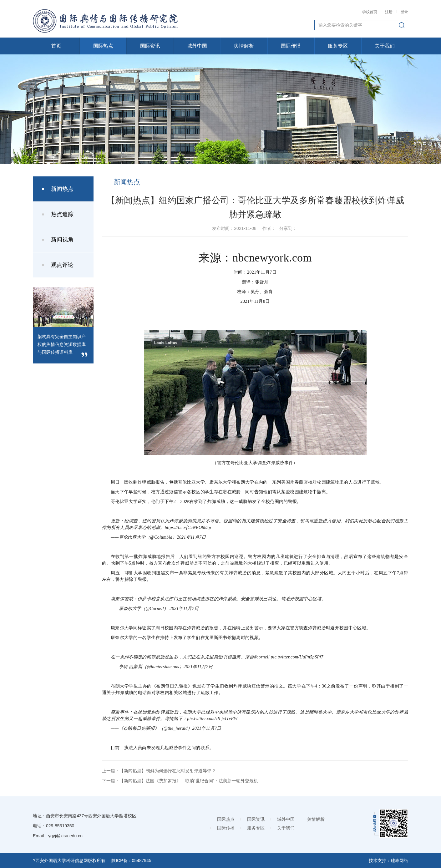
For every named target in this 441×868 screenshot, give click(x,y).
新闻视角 (62, 240)
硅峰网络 (399, 860)
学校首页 (370, 12)
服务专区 (338, 46)
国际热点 (103, 46)
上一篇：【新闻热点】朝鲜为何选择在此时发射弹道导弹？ (159, 771)
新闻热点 (62, 189)
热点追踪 (62, 214)
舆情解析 (244, 46)
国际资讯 (150, 46)
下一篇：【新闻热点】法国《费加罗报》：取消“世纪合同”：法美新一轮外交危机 (180, 781)
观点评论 (62, 265)
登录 (404, 12)
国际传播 (291, 46)
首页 (56, 46)
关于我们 (385, 46)
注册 (389, 12)
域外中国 (197, 46)
